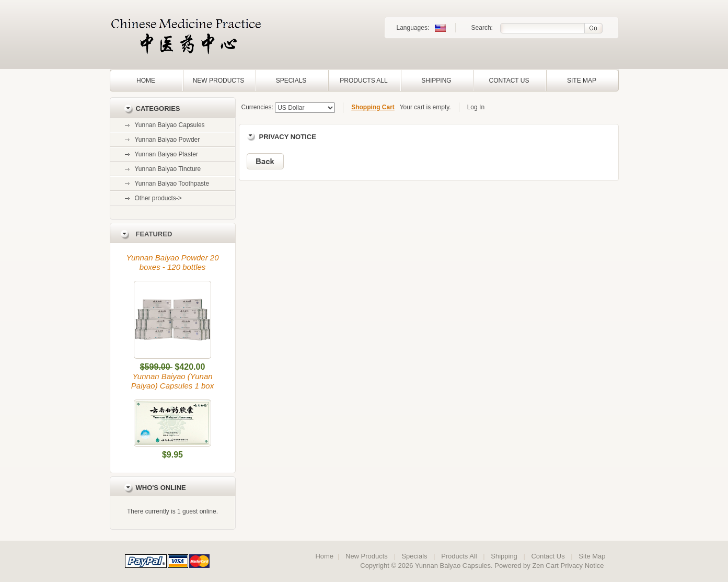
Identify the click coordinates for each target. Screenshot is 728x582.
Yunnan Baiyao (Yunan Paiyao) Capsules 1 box (172, 381)
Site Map (582, 81)
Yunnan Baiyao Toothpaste (172, 184)
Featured (154, 234)
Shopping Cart (373, 107)
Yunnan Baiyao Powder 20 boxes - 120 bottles (172, 262)
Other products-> (158, 198)
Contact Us (509, 81)
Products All (363, 81)
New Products (219, 81)
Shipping (436, 81)
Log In (476, 107)
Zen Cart (545, 566)
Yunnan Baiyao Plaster (166, 154)
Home (146, 81)
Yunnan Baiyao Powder (167, 140)
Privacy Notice (582, 566)
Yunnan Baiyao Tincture (168, 169)
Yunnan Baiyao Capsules (170, 125)
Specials (291, 81)
